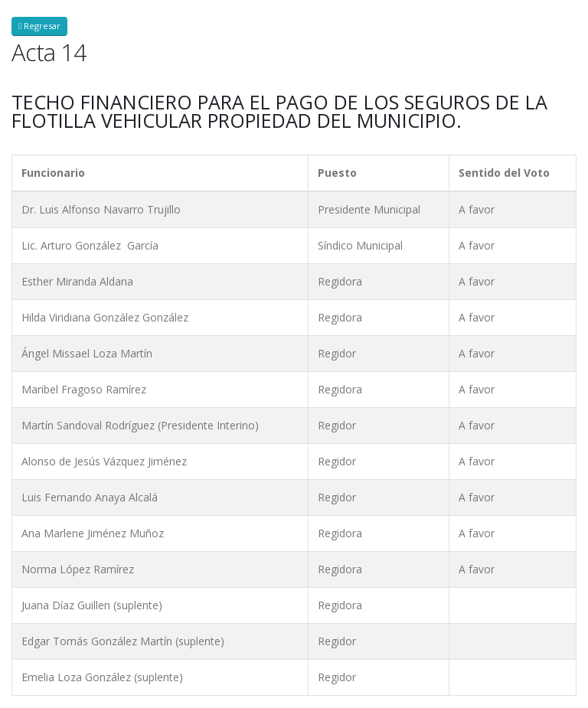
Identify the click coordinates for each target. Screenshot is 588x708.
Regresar (39, 26)
